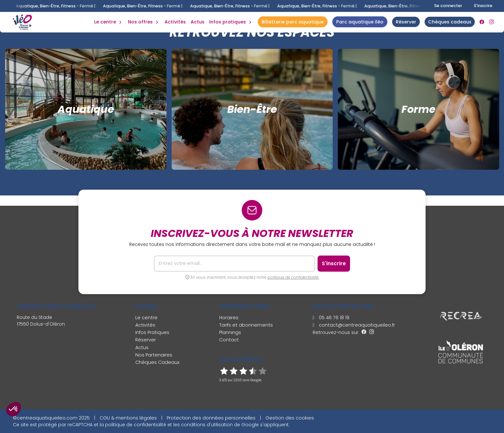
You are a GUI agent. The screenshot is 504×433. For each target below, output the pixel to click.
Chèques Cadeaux (157, 362)
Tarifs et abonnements (246, 325)
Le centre (146, 318)
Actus (198, 22)
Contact (229, 340)
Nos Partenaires (154, 355)
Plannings (230, 332)
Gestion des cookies (290, 418)
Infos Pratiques (228, 22)
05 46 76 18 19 (331, 318)
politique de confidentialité (136, 425)
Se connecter (448, 6)
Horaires (229, 318)
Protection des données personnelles (211, 418)
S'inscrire (483, 6)
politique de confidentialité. (293, 277)
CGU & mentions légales (128, 418)
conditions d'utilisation (207, 425)
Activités (175, 22)
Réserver (146, 340)
